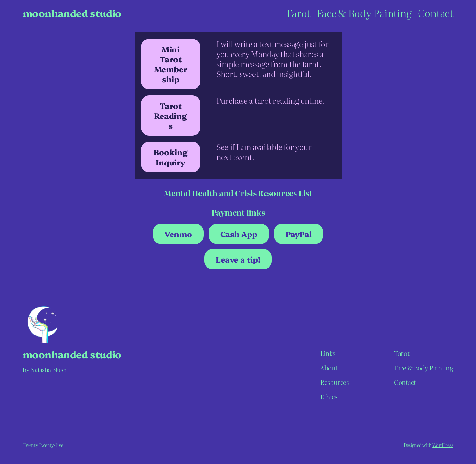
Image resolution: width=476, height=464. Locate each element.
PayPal (299, 234)
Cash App (239, 234)
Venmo (178, 234)
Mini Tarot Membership (171, 64)
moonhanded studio (72, 13)
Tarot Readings (170, 116)
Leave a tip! (238, 259)
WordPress (443, 445)
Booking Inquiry (170, 157)
